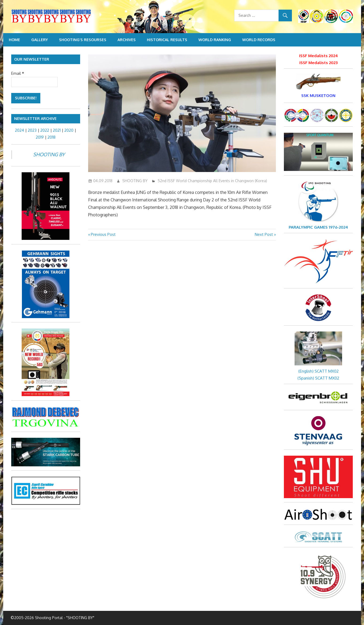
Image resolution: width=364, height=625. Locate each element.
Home (14, 40)
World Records (259, 40)
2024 (19, 130)
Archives (127, 40)
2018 (52, 137)
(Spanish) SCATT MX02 (318, 378)
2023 (32, 130)
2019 (40, 137)
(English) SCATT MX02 (318, 371)
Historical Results (167, 40)
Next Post (264, 234)
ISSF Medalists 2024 (318, 56)
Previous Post (103, 234)
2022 (45, 130)
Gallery (40, 40)
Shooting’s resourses (83, 40)
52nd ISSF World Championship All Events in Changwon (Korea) (212, 181)
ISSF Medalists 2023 (318, 63)
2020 (69, 130)
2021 (57, 130)
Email (18, 73)
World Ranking (215, 40)
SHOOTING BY (135, 181)
